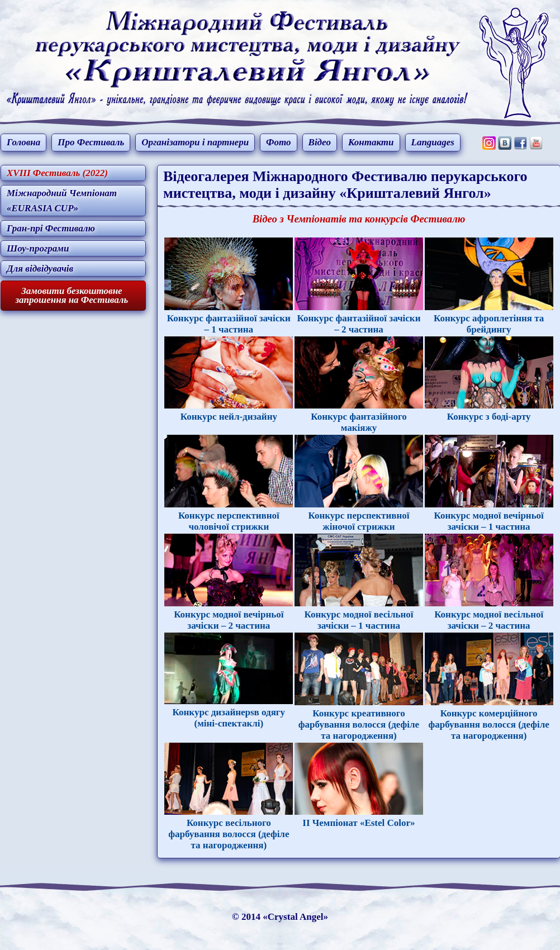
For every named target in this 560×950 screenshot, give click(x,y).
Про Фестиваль (91, 142)
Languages (433, 142)
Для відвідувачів (40, 269)
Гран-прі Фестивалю (51, 228)
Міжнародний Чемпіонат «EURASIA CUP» (62, 201)
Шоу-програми (38, 248)
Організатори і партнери (195, 142)
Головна (23, 142)
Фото (278, 142)
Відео (320, 142)
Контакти (371, 142)
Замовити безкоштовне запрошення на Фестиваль (72, 296)
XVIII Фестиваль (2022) (57, 173)
